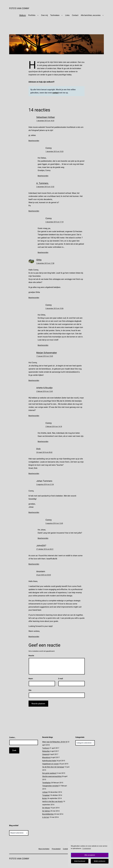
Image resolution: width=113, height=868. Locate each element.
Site (30, 690)
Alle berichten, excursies (91, 15)
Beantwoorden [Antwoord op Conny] (43, 176)
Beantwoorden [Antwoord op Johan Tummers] (34, 512)
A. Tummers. (43, 183)
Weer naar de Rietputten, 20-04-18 (55, 742)
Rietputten (46, 751)
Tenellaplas (46, 783)
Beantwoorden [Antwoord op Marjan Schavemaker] (34, 380)
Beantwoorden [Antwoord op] (34, 637)
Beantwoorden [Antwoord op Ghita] (34, 298)
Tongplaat (46, 795)
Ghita (39, 260)
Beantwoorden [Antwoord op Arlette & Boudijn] (34, 416)
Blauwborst (46, 757)
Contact (75, 15)
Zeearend (46, 754)
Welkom (23, 15)
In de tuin (46, 817)
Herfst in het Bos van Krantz (52, 801)
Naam (31, 679)
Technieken (55, 15)
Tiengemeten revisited (50, 786)
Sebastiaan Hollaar (46, 117)
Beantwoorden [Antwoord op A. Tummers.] (34, 211)
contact (56, 93)
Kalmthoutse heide (49, 761)
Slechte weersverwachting (52, 776)
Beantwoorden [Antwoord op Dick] (34, 473)
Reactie (31, 656)
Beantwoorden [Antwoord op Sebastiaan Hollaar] (34, 141)
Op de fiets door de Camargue (53, 767)
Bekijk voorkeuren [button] (100, 861)
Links (67, 15)
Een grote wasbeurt (49, 773)
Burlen (45, 798)
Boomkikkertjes (48, 814)
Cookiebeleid (87, 848)
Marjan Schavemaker (47, 353)
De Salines (46, 811)
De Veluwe (46, 808)
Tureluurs (46, 748)
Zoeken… (12, 737)
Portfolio (32, 15)
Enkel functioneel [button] (80, 861)
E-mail (61, 679)
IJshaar (45, 792)
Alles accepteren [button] (90, 855)
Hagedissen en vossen (50, 764)
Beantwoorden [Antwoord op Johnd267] (34, 564)
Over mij (44, 15)
